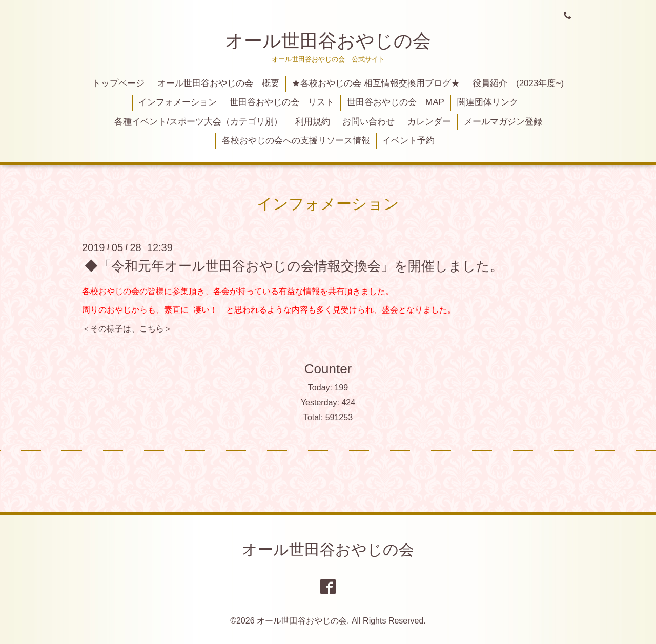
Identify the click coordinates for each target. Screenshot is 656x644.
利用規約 (313, 122)
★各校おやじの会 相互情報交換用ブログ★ (376, 83)
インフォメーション (178, 102)
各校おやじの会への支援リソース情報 (296, 141)
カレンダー (429, 122)
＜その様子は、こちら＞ (127, 329)
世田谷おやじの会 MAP (396, 102)
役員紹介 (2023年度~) (518, 83)
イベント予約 (408, 141)
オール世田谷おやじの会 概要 (218, 83)
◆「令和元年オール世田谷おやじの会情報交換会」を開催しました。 (294, 265)
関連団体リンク (488, 102)
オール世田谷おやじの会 (328, 41)
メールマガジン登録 (503, 122)
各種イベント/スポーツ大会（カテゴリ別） (198, 122)
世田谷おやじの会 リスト (282, 102)
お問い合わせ (368, 122)
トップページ (118, 83)
